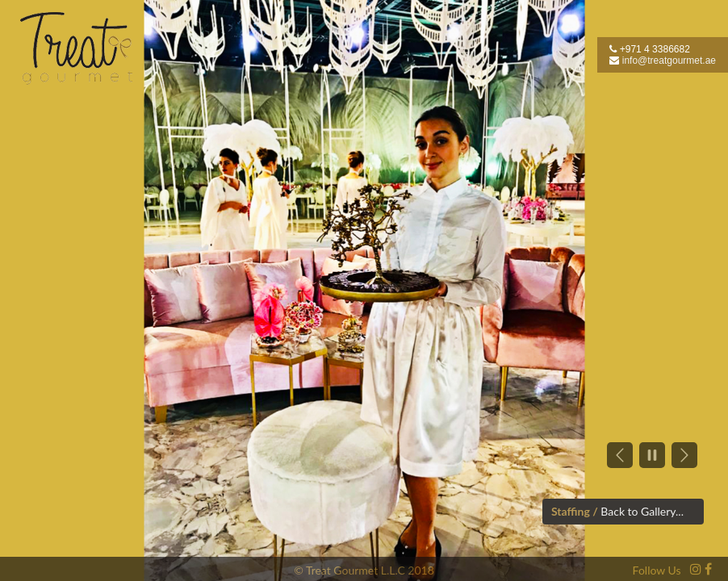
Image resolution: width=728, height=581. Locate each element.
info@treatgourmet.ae (669, 61)
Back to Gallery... (642, 511)
